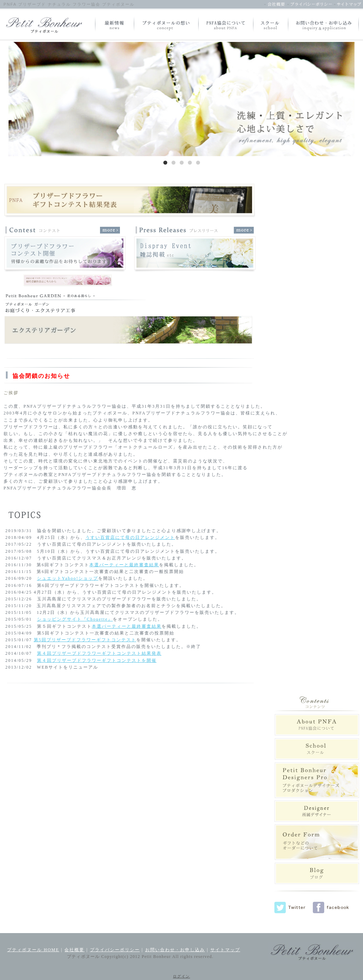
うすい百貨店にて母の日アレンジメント (130, 537)
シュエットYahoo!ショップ (68, 578)
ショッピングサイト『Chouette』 (75, 619)
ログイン (181, 976)
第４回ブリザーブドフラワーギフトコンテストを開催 (97, 660)
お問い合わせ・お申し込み (175, 950)
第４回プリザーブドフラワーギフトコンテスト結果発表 (99, 653)
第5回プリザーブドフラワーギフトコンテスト (85, 640)
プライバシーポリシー (115, 950)
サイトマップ (225, 950)
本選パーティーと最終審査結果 (124, 565)
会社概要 (74, 950)
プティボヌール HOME (33, 950)
